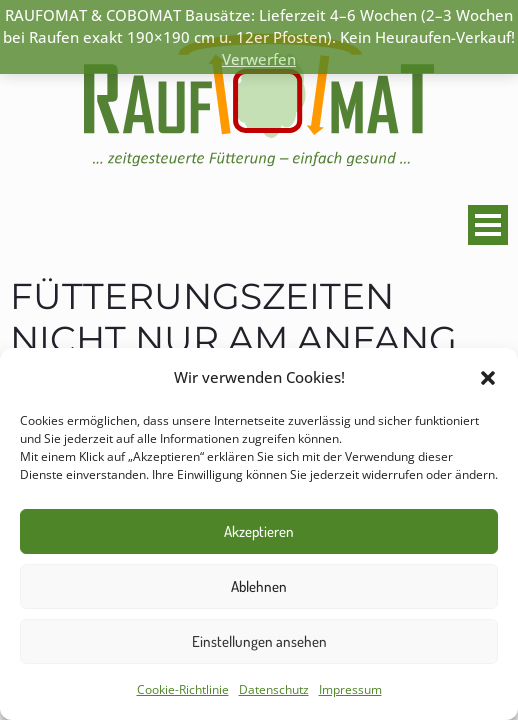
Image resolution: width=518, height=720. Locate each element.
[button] (488, 378)
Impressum (350, 689)
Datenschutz (274, 689)
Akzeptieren (259, 531)
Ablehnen (259, 586)
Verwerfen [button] (259, 59)
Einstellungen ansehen (259, 641)
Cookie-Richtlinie (183, 689)
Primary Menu (484, 224)
